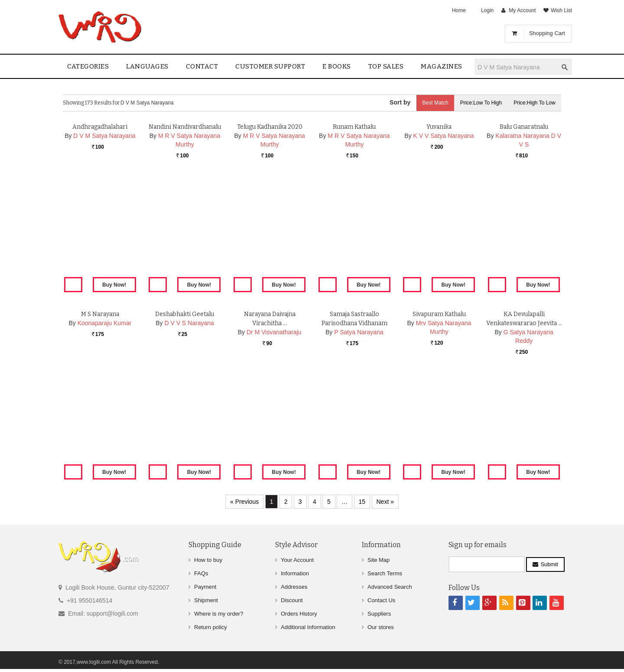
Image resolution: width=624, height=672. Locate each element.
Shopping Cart (547, 33)
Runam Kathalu (354, 228)
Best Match (432, 103)
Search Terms (385, 573)
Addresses (294, 587)
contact (202, 66)
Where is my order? (219, 614)
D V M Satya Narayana (104, 237)
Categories (88, 66)
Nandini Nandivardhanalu (185, 228)
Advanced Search (390, 587)
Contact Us (381, 600)
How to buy (208, 560)
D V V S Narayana (189, 424)
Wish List (561, 10)
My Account (522, 10)
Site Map (379, 560)
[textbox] (516, 67)
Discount (292, 600)
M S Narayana (100, 415)
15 (362, 502)
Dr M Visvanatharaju (274, 433)
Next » (385, 502)
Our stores (381, 627)
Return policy (211, 627)
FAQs (201, 573)
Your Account (297, 560)
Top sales (386, 66)
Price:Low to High (479, 103)
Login (487, 10)
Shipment (206, 600)
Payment (205, 587)
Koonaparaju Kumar (105, 424)
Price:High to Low (534, 103)
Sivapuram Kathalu (439, 415)
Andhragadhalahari (100, 228)
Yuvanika (439, 228)
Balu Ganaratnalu (524, 228)
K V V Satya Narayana (444, 237)
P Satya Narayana (359, 433)
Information (295, 573)
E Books (337, 66)
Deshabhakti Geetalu (185, 415)
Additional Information (308, 627)
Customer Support (270, 66)
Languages (147, 66)
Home (459, 10)
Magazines (442, 66)
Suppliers (379, 614)
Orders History (299, 614)
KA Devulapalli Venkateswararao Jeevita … (524, 424)
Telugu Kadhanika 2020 (270, 228)
